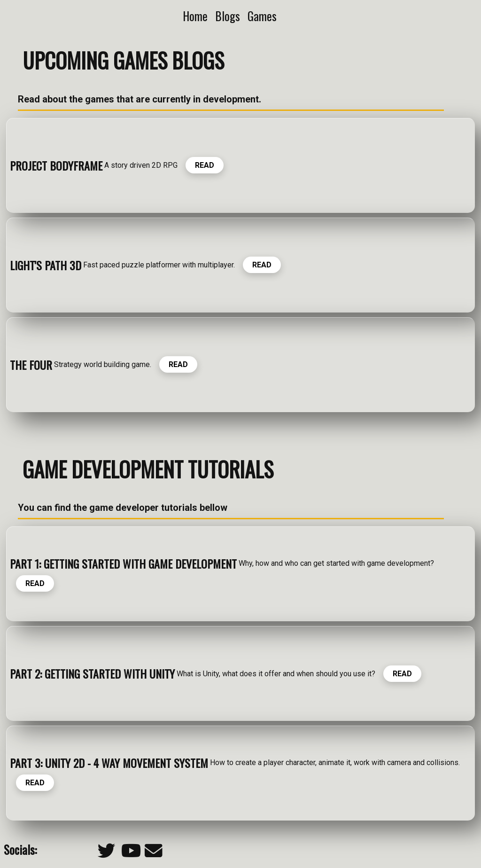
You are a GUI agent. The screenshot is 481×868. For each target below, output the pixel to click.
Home (195, 16)
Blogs (228, 16)
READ (205, 165)
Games (262, 16)
